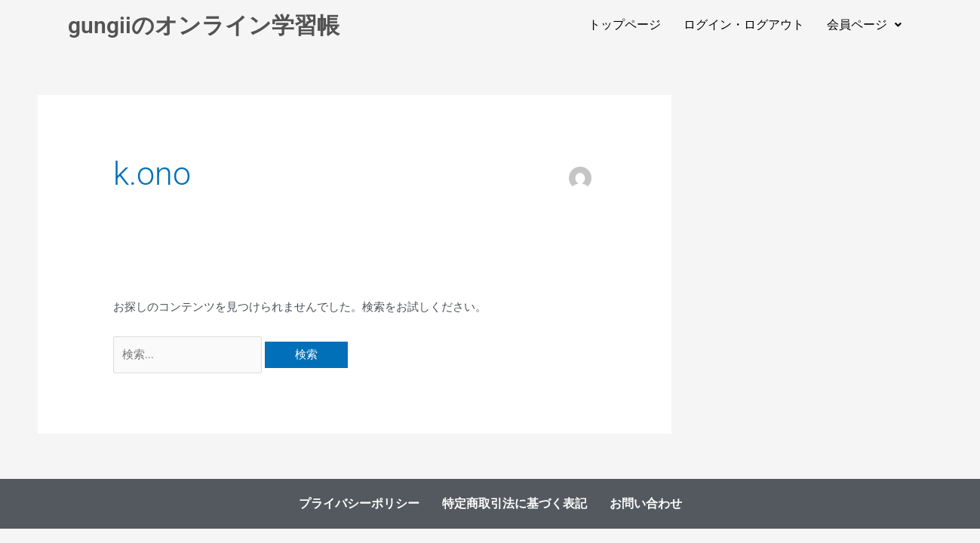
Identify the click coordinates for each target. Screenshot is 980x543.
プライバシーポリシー (358, 503)
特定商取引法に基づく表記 (513, 503)
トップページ (625, 25)
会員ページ (864, 25)
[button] (864, 25)
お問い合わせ (644, 503)
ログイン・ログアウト (744, 25)
